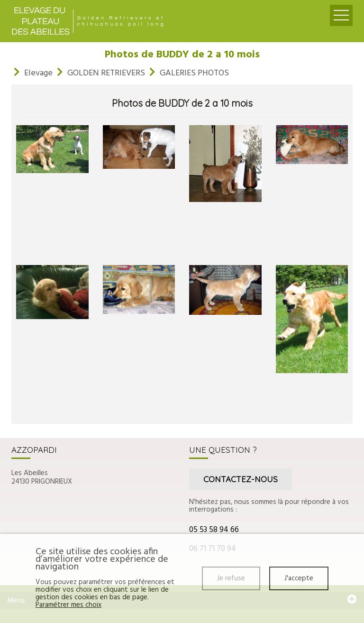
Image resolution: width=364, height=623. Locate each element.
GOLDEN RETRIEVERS (106, 73)
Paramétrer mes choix (68, 605)
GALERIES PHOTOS (194, 73)
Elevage (38, 73)
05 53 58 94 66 (214, 530)
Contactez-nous (241, 479)
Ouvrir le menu (341, 15)
